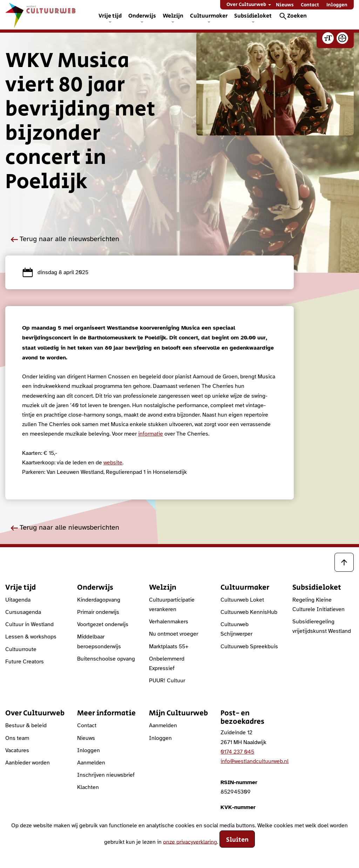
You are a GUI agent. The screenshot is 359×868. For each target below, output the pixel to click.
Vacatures (17, 750)
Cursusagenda (23, 612)
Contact (310, 5)
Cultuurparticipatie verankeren (172, 605)
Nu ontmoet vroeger (174, 634)
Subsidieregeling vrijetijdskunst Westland (322, 626)
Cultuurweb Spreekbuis (249, 647)
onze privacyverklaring (190, 842)
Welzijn (173, 16)
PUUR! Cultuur (167, 681)
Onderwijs (142, 16)
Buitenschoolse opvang (106, 659)
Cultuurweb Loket (242, 600)
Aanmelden (91, 763)
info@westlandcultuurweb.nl (255, 761)
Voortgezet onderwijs (103, 624)
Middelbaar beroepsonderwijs (99, 641)
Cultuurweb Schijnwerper (236, 629)
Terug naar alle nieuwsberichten (65, 239)
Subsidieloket (253, 16)
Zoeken (297, 16)
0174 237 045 (237, 752)
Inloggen (337, 5)
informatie (151, 434)
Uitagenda (18, 600)
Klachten (88, 787)
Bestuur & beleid (26, 725)
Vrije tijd (110, 16)
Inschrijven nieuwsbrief (106, 775)
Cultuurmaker (209, 16)
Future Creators (25, 662)
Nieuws (285, 5)
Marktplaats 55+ (169, 647)
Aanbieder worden (28, 763)
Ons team (17, 738)
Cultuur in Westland (29, 624)
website (113, 463)
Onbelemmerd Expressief (167, 664)
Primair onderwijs (98, 612)
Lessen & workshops (31, 637)
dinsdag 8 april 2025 (55, 272)
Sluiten (237, 840)
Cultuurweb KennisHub (249, 612)
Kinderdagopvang (99, 600)
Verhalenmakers (169, 622)
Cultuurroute (21, 649)
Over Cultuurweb (246, 5)
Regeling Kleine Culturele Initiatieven (319, 605)
